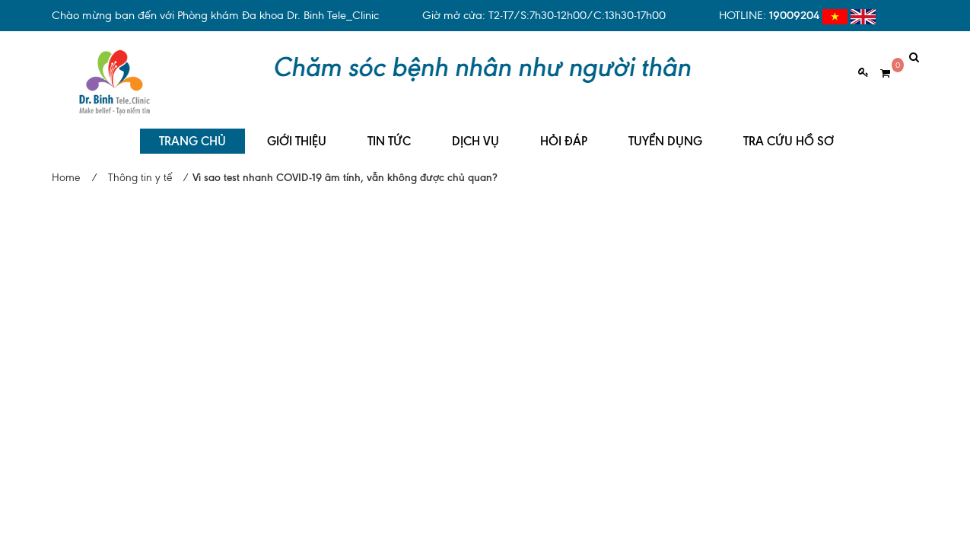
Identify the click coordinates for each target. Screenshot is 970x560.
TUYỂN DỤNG (665, 130)
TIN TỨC (389, 130)
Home (66, 166)
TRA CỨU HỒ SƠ (789, 130)
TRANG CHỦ (192, 130)
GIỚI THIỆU (297, 130)
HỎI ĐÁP (564, 130)
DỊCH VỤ (475, 130)
